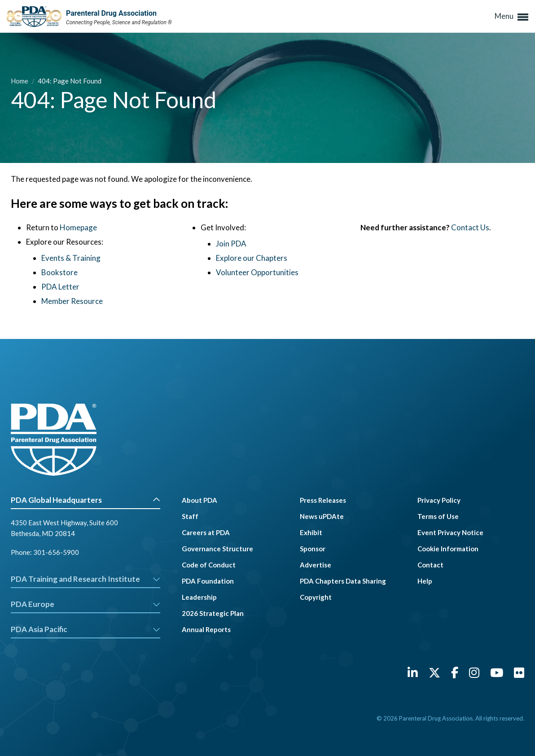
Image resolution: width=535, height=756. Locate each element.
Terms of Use (438, 516)
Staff (190, 516)
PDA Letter (60, 287)
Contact (430, 565)
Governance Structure (217, 549)
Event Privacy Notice (450, 532)
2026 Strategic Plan (213, 613)
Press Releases (323, 500)
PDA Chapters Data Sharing (343, 581)
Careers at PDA (206, 532)
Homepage (78, 227)
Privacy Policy (439, 500)
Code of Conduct (209, 565)
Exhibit (311, 532)
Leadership (199, 597)
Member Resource (72, 301)
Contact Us (470, 227)
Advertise (316, 565)
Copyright (316, 597)
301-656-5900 (56, 552)
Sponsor (313, 549)
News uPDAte (322, 516)
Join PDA (231, 244)
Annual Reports (206, 629)
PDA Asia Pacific (86, 629)
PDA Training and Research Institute (86, 579)
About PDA (200, 500)
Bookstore (59, 272)
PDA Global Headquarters (86, 500)
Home (20, 81)
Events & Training (71, 258)
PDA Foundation (208, 581)
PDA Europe (86, 604)
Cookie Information (448, 549)
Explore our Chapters (252, 258)
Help (425, 581)
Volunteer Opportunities (257, 272)
